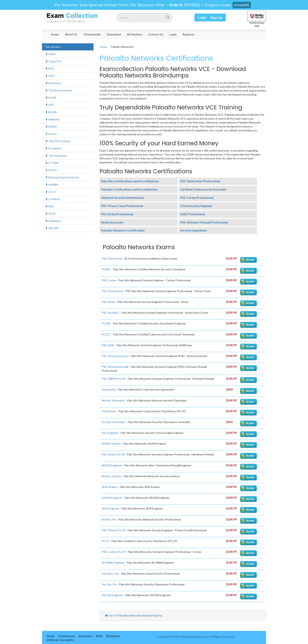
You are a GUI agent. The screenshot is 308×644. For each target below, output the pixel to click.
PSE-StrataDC (110, 313)
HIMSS (51, 127)
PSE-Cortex (109, 280)
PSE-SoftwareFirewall (115, 367)
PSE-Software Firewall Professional (204, 222)
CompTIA (53, 61)
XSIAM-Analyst (111, 444)
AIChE (51, 98)
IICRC (50, 214)
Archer (51, 134)
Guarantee (114, 34)
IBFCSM (52, 228)
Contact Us (156, 34)
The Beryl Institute (59, 90)
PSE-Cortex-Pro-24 (114, 552)
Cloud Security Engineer (196, 206)
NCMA (51, 112)
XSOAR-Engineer (112, 595)
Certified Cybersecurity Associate (203, 189)
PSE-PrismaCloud (112, 291)
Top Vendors (53, 47)
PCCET (106, 334)
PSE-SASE (108, 345)
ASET (50, 76)
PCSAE (106, 323)
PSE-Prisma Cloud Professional (122, 206)
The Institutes (56, 156)
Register (188, 34)
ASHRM (51, 185)
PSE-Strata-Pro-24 (113, 454)
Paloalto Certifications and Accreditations (129, 189)
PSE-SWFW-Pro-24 (114, 379)
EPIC (50, 69)
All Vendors (135, 34)
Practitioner (109, 411)
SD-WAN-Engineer (113, 563)
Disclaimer (113, 636)
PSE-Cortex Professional (197, 198)
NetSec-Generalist (113, 400)
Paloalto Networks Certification (123, 230)
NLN (49, 206)
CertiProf (52, 199)
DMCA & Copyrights (60, 640)
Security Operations (194, 230)
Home (55, 34)
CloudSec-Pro (110, 574)
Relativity (52, 119)
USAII (50, 54)
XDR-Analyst (110, 487)
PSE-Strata (109, 302)
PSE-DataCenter (112, 258)
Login (173, 34)
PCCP (105, 541)
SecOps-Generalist (114, 422)
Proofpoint (53, 148)
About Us (71, 34)
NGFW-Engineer (112, 465)
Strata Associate (112, 222)
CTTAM (52, 163)
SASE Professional (192, 214)
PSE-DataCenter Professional (200, 181)
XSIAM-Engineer (112, 498)
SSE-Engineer (110, 433)
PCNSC (106, 269)
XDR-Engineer (110, 508)
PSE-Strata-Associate (115, 356)
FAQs (99, 636)
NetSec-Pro (109, 519)
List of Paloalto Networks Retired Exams (134, 616)
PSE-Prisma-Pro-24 (114, 530)
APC (49, 105)
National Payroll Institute (62, 177)
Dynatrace (53, 83)
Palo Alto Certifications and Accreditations (130, 181)
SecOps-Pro (109, 584)
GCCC (51, 192)
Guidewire (53, 221)
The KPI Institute (58, 141)
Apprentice (109, 389)
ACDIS (51, 170)
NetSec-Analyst (112, 476)
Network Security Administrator (123, 198)
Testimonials (92, 34)
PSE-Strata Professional (117, 214)
